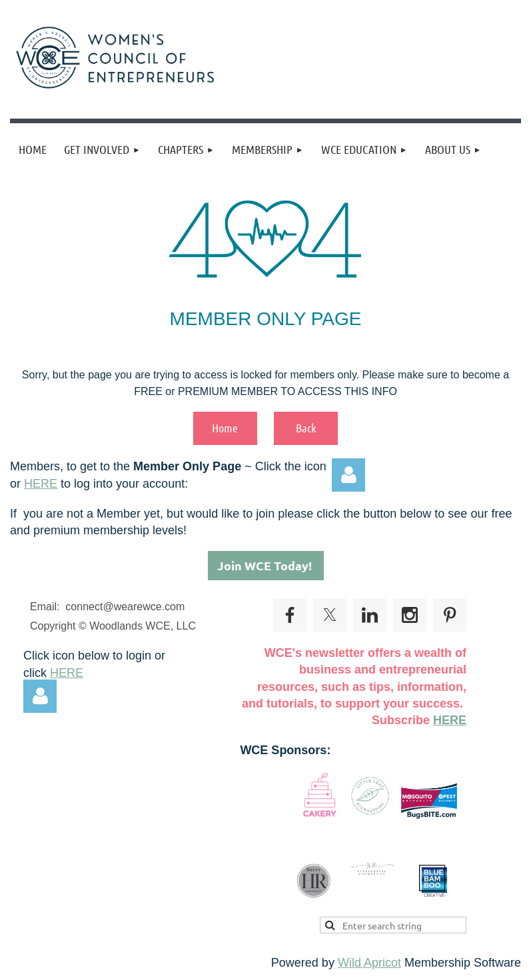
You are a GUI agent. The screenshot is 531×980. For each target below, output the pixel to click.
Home (225, 428)
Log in (348, 475)
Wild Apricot (369, 963)
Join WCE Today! (266, 565)
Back (306, 428)
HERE (41, 484)
